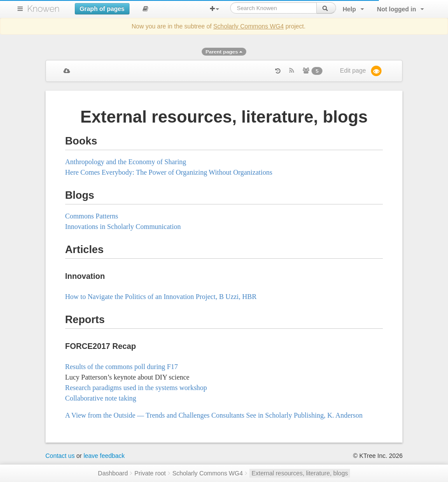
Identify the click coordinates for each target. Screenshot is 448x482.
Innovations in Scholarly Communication (123, 227)
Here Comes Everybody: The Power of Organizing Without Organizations (169, 172)
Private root (150, 473)
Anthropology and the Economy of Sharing (126, 162)
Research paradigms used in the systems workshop (136, 388)
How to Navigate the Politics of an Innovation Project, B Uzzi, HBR (161, 297)
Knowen (43, 9)
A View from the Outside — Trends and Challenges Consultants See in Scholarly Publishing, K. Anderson (214, 415)
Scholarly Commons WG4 (249, 26)
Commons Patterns (92, 216)
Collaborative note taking (101, 398)
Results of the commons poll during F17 (122, 367)
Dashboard (113, 473)
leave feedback (104, 456)
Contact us (60, 456)
